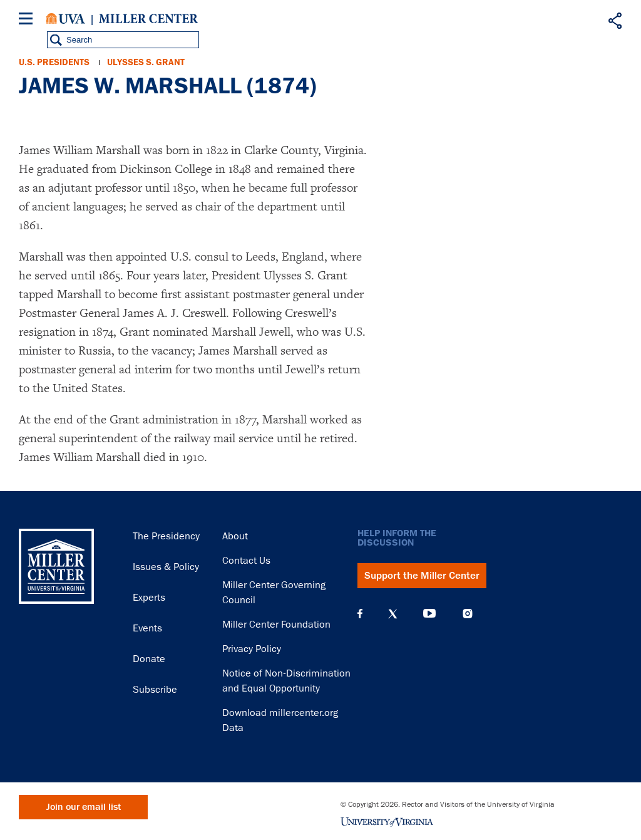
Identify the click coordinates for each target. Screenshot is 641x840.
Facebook (360, 614)
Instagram (468, 614)
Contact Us (246, 561)
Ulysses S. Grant (146, 62)
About (235, 536)
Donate (149, 659)
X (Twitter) (393, 614)
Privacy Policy (252, 649)
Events (147, 628)
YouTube (429, 614)
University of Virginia (66, 19)
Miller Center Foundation (276, 625)
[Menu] (28, 20)
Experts (149, 598)
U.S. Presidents (54, 62)
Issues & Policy (166, 567)
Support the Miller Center (422, 576)
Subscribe (155, 690)
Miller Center (148, 19)
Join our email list (84, 807)
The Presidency (166, 536)
